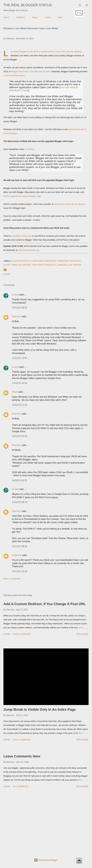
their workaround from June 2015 (51, 52)
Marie (15, 392)
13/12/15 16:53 (20, 383)
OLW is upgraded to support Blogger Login (22, 196)
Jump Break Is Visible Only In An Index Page (40, 709)
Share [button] (7, 274)
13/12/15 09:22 (20, 308)
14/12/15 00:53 (20, 480)
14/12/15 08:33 (20, 502)
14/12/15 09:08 (20, 546)
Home (6, 17)
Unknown (17, 555)
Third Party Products (44, 265)
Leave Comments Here (22, 756)
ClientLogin (37, 261)
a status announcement (14, 75)
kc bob (15, 295)
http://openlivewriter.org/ (29, 250)
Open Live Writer (21, 265)
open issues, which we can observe (69, 204)
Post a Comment (12, 579)
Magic (35, 17)
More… (61, 17)
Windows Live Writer (69, 265)
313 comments (21, 786)
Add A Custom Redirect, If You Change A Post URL (45, 604)
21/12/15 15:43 (20, 571)
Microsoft (51, 261)
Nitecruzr (17, 316)
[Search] (80, 5)
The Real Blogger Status (28, 5)
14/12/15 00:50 (20, 436)
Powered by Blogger (46, 860)
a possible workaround (21, 236)
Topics (48, 17)
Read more (83, 634)
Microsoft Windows (69, 261)
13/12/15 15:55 (20, 358)
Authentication (21, 261)
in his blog (30, 149)
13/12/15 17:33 (20, 405)
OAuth (7, 265)
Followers (20, 17)
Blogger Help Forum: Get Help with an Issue (31, 71)
